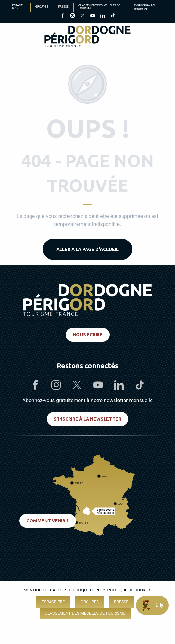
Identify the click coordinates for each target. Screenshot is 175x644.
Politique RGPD (85, 590)
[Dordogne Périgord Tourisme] (87, 38)
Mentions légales (43, 590)
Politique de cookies (129, 590)
